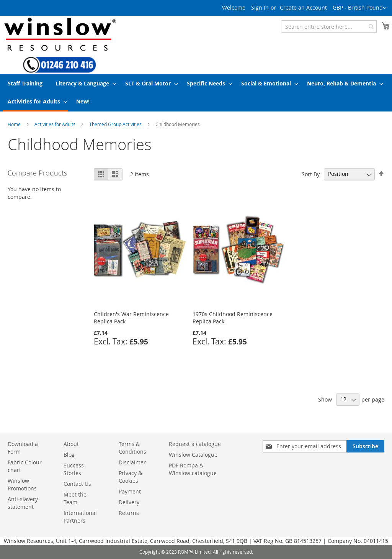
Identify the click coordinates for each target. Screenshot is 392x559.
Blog (69, 455)
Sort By (311, 174)
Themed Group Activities (115, 124)
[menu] (196, 93)
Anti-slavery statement (23, 503)
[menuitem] (25, 83)
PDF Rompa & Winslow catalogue (193, 469)
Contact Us (77, 484)
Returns (129, 513)
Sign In (260, 7)
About (71, 444)
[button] (360, 8)
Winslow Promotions (22, 484)
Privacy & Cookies (130, 477)
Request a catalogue (195, 444)
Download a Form (23, 448)
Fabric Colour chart (25, 466)
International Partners (80, 517)
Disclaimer (132, 462)
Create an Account (303, 7)
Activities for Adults (55, 124)
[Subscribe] (365, 446)
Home (14, 124)
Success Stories (74, 469)
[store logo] (59, 34)
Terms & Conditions (132, 448)
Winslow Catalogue (193, 455)
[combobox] (329, 26)
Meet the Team (75, 498)
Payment (130, 491)
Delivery (129, 502)
